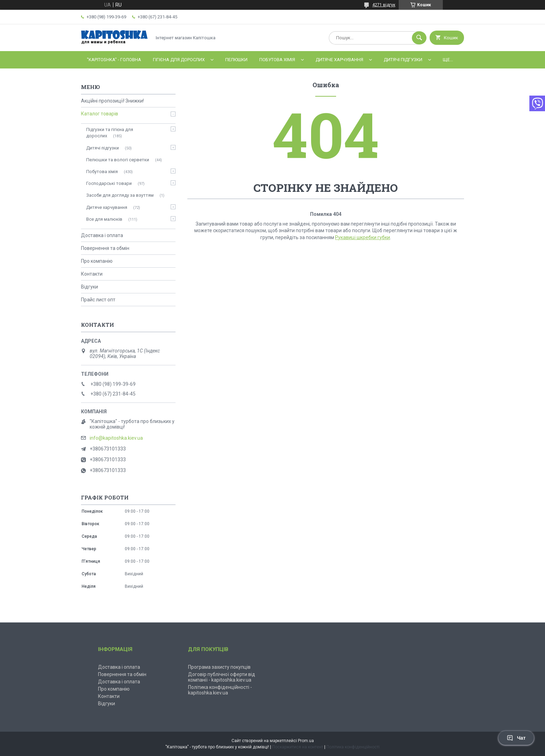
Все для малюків (104, 219)
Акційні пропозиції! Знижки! (112, 101)
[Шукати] (419, 38)
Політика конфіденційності (353, 747)
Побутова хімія (277, 60)
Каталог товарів (100, 114)
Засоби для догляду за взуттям (120, 195)
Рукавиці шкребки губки (363, 237)
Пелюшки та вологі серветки (118, 160)
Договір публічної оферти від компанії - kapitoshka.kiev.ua (222, 677)
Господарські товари (109, 183)
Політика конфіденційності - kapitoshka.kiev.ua (220, 690)
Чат (516, 738)
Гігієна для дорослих (179, 60)
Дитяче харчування (339, 60)
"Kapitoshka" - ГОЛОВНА (114, 60)
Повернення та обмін (105, 248)
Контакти (92, 274)
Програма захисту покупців (219, 667)
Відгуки (90, 287)
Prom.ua (306, 741)
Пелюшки (236, 60)
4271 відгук (384, 5)
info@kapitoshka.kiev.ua (116, 438)
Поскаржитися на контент (298, 747)
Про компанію (97, 261)
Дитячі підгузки (403, 60)
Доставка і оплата (102, 235)
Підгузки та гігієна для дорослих (110, 133)
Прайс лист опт (98, 300)
